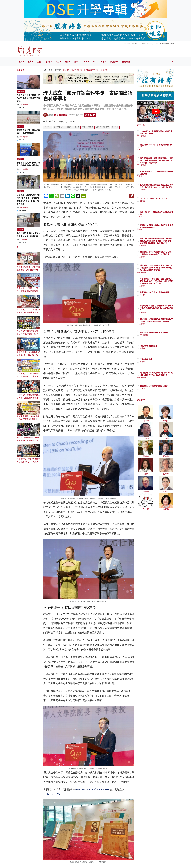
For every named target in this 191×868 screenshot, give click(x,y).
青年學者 (115, 127)
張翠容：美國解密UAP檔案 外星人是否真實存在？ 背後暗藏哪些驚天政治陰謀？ (29, 440)
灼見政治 (20, 127)
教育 (30, 62)
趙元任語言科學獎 (103, 127)
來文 (156, 149)
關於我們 (126, 62)
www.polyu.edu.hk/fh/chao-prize (92, 789)
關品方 (157, 203)
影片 (95, 62)
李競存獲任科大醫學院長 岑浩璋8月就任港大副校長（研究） (164, 134)
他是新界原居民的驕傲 (163, 346)
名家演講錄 (21, 91)
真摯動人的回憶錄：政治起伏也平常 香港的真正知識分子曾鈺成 (164, 227)
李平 (84, 127)
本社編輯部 (60, 115)
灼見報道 (90, 115)
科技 (85, 62)
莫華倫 (91, 127)
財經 (48, 62)
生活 (57, 62)
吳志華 (77, 127)
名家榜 (103, 62)
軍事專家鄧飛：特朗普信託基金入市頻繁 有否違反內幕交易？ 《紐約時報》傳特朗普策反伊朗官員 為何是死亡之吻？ (164, 283)
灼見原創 (48, 127)
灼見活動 (114, 62)
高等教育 (58, 70)
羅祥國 (157, 297)
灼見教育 (20, 159)
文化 (39, 62)
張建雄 (157, 362)
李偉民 (157, 232)
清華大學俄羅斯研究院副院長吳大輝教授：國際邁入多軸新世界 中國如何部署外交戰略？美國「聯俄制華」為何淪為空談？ (164, 243)
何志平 (157, 391)
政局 (20, 62)
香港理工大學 (59, 127)
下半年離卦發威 (160, 359)
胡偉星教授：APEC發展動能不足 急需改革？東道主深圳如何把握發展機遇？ (29, 376)
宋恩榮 (157, 216)
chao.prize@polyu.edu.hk (59, 794)
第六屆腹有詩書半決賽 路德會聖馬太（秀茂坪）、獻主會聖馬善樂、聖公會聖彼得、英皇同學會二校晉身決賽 (164, 163)
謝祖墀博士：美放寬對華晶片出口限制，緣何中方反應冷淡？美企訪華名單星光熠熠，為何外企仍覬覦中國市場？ (164, 270)
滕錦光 (69, 127)
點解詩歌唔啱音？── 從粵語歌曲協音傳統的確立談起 (164, 174)
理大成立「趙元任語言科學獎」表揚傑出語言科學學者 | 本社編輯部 (85, 70)
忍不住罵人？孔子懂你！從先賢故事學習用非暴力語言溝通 (28, 98)
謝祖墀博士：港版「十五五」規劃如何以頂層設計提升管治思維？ (28, 291)
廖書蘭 (157, 348)
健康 (67, 62)
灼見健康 (20, 229)
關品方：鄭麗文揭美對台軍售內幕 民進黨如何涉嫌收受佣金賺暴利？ (29, 398)
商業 (76, 62)
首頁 (45, 70)
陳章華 (157, 178)
